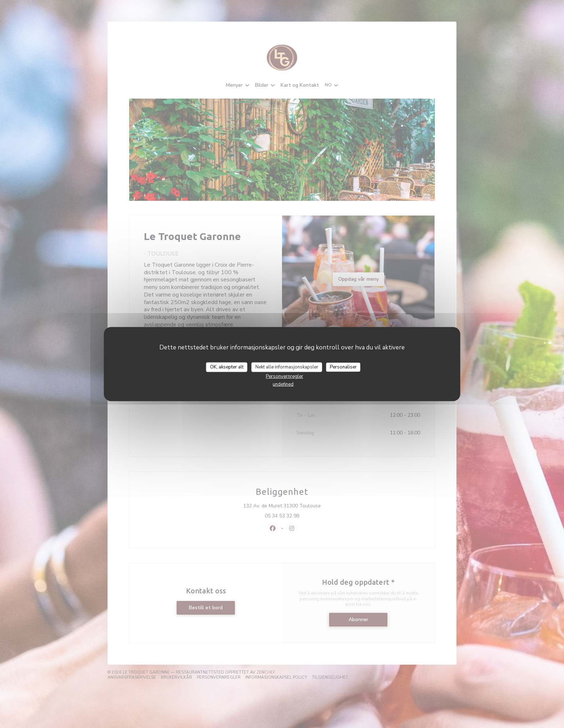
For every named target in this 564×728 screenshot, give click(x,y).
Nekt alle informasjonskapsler (287, 367)
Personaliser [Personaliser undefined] (343, 367)
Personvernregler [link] (285, 376)
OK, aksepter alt (227, 367)
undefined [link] (283, 384)
